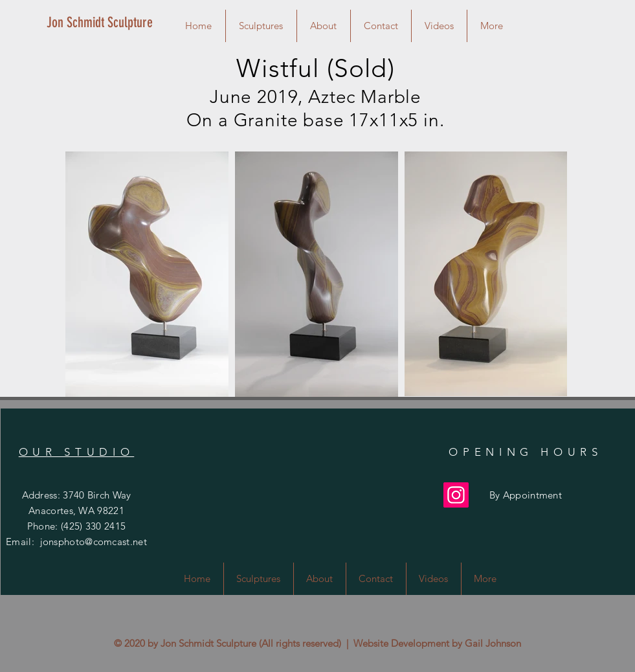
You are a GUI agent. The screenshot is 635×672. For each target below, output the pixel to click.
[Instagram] (456, 495)
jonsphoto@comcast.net (94, 542)
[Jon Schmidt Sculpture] (105, 23)
